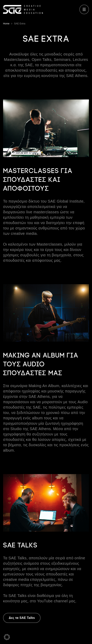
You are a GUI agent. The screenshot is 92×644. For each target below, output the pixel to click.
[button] (7, 637)
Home (6, 24)
